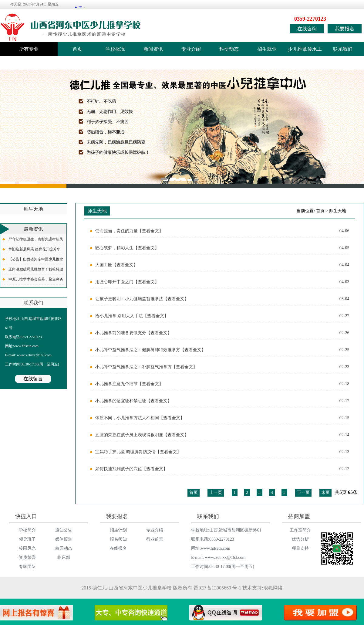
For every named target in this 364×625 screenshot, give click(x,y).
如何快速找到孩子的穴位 (222, 469)
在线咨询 (307, 29)
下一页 (303, 493)
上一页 (216, 493)
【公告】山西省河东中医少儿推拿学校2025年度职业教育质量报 (36, 261)
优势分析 (300, 539)
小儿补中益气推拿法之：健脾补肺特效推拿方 (222, 350)
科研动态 (229, 49)
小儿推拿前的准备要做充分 (222, 333)
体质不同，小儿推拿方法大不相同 (222, 418)
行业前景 (155, 539)
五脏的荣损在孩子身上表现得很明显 (222, 435)
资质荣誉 (27, 557)
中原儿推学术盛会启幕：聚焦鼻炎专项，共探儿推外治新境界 (36, 281)
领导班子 (27, 539)
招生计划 (118, 530)
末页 (325, 493)
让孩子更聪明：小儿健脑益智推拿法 (222, 299)
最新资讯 (33, 229)
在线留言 (33, 379)
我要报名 (345, 29)
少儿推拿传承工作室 (305, 51)
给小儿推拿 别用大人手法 (222, 316)
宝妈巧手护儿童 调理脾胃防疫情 (222, 452)
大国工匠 (222, 265)
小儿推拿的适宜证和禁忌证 (222, 401)
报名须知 (118, 539)
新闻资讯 (153, 49)
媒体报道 (64, 539)
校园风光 (27, 548)
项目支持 (300, 548)
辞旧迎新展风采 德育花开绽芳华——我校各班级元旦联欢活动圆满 (36, 251)
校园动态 (64, 548)
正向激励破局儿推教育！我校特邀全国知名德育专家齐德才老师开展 (36, 271)
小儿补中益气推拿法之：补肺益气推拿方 (222, 367)
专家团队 (27, 567)
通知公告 (64, 530)
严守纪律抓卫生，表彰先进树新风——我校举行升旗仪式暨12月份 (36, 241)
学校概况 (115, 49)
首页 (77, 49)
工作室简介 (300, 530)
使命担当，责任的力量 (222, 231)
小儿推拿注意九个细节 (222, 384)
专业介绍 (191, 49)
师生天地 (338, 211)
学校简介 (27, 530)
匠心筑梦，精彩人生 (222, 248)
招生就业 (267, 49)
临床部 (64, 557)
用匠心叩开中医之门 (222, 282)
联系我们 (343, 49)
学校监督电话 (20, 63)
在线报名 (118, 548)
